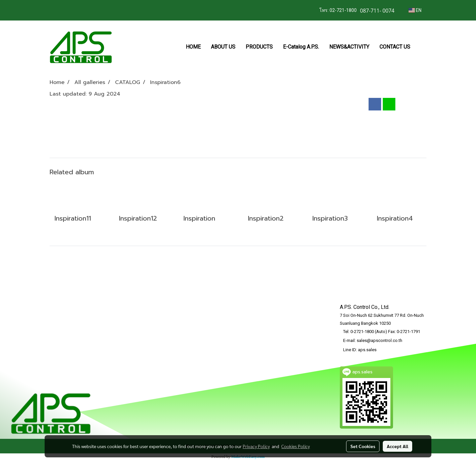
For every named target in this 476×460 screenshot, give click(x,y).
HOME (193, 47)
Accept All (397, 446)
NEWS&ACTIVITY (349, 47)
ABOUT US (223, 47)
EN (415, 10)
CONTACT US (395, 47)
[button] (421, 47)
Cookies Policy (296, 446)
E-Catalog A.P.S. (301, 47)
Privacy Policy (256, 446)
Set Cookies (363, 446)
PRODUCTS (259, 47)
